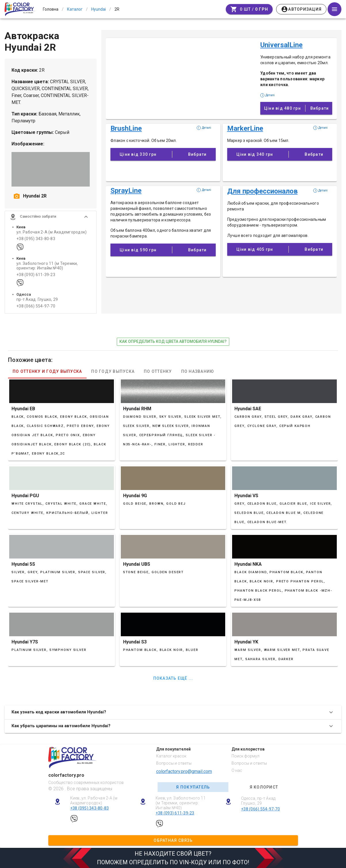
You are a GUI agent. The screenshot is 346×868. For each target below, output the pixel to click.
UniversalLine (281, 45)
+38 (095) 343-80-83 (36, 239)
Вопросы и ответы (174, 763)
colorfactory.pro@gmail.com (184, 771)
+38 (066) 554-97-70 (36, 306)
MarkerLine (245, 128)
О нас (237, 770)
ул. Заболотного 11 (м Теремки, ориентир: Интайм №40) (47, 266)
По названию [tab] (198, 371)
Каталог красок (171, 756)
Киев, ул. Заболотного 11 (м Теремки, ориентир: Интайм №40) (181, 803)
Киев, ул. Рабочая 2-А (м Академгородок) (94, 800)
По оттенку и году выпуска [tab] (47, 371)
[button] (51, 217)
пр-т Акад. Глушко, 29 (37, 300)
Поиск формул (245, 756)
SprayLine (126, 191)
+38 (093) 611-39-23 (36, 275)
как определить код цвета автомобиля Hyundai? (173, 341)
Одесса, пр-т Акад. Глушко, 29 (259, 801)
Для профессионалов (262, 191)
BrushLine (126, 128)
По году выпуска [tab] (113, 371)
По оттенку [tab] (158, 371)
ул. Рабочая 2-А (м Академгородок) (51, 232)
